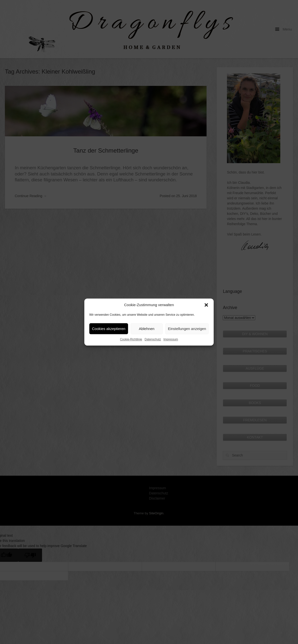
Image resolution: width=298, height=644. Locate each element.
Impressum (171, 339)
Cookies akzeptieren (109, 329)
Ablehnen (147, 329)
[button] (206, 305)
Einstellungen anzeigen (187, 329)
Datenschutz (153, 339)
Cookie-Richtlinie (131, 339)
